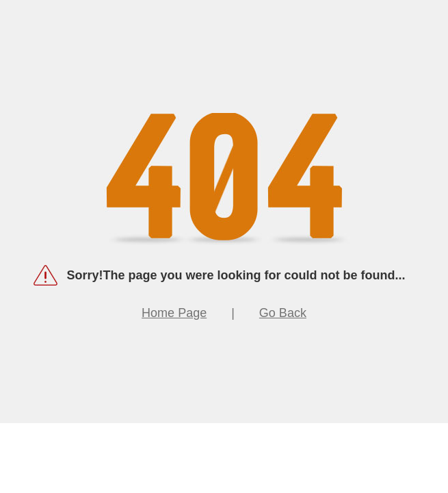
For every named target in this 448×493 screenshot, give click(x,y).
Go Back (283, 313)
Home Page (174, 313)
